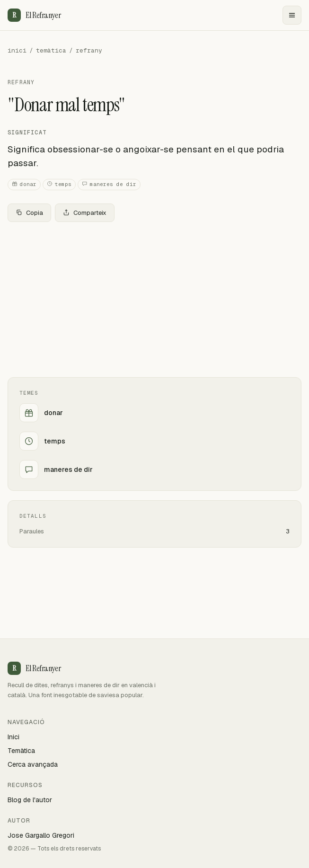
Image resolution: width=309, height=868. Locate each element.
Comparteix (85, 213)
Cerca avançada (33, 764)
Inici (13, 737)
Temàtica (21, 751)
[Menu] (292, 15)
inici (17, 50)
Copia (29, 213)
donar (24, 184)
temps (59, 184)
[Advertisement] (154, 300)
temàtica (51, 50)
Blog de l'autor (30, 800)
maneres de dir (109, 184)
